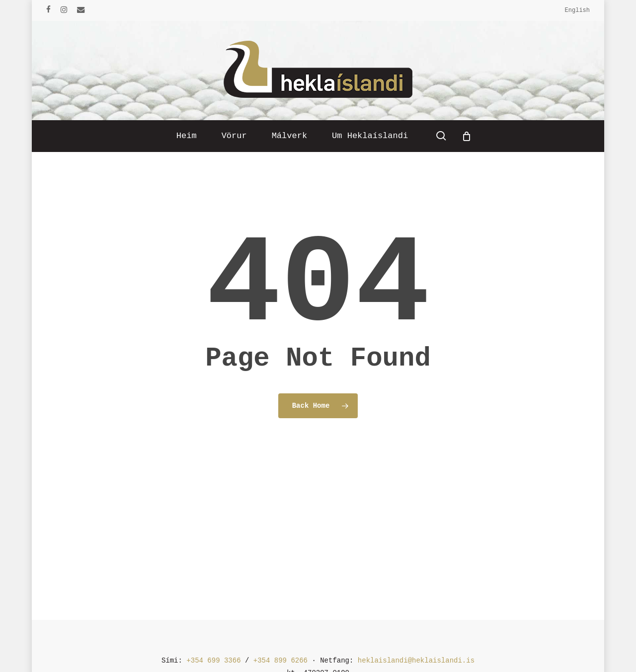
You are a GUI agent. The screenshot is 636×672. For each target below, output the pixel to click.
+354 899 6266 (280, 661)
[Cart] (467, 136)
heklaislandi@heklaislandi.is (416, 661)
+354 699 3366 (213, 661)
